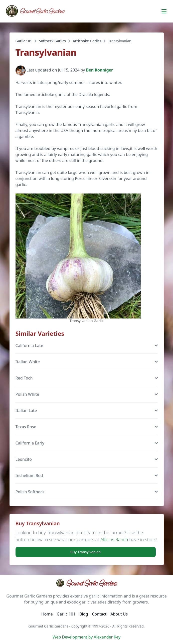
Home (47, 614)
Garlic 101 (24, 41)
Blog (84, 614)
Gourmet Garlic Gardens (86, 583)
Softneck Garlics (52, 41)
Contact (99, 614)
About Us (119, 614)
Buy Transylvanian (85, 552)
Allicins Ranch (114, 539)
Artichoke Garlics (87, 41)
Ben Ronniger (100, 70)
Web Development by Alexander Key (86, 637)
